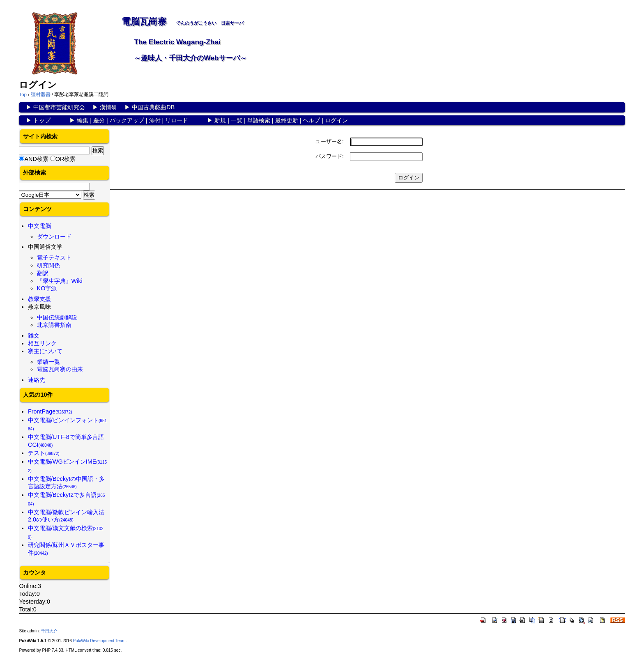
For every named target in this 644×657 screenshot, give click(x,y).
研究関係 (48, 265)
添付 (155, 120)
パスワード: (330, 156)
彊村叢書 (41, 94)
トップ (42, 120)
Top (23, 94)
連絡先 (37, 380)
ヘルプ (311, 120)
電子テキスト (54, 257)
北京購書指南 (54, 325)
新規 (220, 120)
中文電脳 (39, 226)
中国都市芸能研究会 (59, 107)
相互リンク (42, 343)
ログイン (336, 120)
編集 (83, 120)
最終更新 (287, 120)
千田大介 (49, 631)
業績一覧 (48, 362)
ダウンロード (54, 237)
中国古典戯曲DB (153, 107)
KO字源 (47, 288)
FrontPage (50, 411)
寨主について (45, 351)
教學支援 (39, 299)
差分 (99, 120)
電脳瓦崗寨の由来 (60, 369)
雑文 (34, 335)
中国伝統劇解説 (57, 317)
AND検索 (36, 159)
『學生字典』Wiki (60, 281)
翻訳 (43, 273)
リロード (177, 120)
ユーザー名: (330, 141)
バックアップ (127, 120)
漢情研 (108, 107)
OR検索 (66, 159)
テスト (44, 453)
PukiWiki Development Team (99, 641)
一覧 (237, 120)
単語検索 (259, 120)
